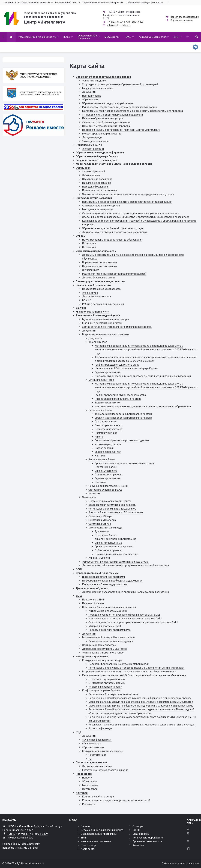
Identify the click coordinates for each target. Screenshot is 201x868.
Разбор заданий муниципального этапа (118, 399)
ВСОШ (80, 569)
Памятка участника (106, 433)
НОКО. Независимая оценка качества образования (112, 240)
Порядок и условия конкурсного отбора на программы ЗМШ (124, 615)
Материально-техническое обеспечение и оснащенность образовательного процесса (132, 111)
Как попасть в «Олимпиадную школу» (105, 584)
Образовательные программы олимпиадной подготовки (116, 562)
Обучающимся (91, 270)
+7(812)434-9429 (135, 22)
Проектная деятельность (92, 762)
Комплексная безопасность (93, 285)
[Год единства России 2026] (33, 107)
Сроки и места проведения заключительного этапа (125, 463)
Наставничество (92, 96)
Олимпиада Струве (100, 524)
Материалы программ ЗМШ (105, 626)
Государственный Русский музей (96, 160)
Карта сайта (87, 849)
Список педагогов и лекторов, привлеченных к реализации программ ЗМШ (133, 622)
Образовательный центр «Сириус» (97, 156)
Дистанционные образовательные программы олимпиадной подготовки (125, 565)
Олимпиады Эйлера (100, 516)
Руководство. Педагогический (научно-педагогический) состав (120, 107)
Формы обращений (93, 172)
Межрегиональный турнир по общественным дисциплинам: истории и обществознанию (141, 706)
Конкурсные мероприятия (92, 656)
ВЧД (78, 732)
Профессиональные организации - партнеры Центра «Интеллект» (121, 130)
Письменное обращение (97, 183)
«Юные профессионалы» (97, 740)
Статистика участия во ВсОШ (105, 490)
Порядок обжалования (96, 187)
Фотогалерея (90, 789)
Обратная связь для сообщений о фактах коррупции (113, 228)
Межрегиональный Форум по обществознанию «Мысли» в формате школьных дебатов (141, 702)
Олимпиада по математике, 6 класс (103, 653)
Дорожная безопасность (97, 297)
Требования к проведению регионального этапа (123, 414)
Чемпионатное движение (96, 841)
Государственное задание (97, 88)
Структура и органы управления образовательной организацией (120, 84)
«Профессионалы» (93, 747)
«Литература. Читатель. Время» (107, 683)
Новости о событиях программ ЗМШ (110, 630)
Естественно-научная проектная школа (105, 770)
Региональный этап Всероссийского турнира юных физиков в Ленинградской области (140, 698)
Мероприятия (90, 785)
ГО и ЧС (87, 300)
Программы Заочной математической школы (109, 607)
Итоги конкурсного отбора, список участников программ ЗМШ (125, 619)
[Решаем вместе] (33, 125)
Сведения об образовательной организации (103, 77)
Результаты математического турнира (111, 641)
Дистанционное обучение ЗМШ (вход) (105, 649)
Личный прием (91, 175)
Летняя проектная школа (97, 766)
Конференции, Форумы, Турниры (102, 691)
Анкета (99, 437)
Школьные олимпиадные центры (102, 323)
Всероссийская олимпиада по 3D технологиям (116, 512)
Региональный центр (89, 145)
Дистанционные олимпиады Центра (110, 501)
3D (90, 759)
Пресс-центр (84, 774)
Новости (87, 778)
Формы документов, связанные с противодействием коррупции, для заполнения (130, 213)
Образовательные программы (99, 834)
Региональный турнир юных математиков (113, 694)
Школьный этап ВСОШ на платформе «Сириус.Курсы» (126, 368)
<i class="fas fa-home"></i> (92, 312)
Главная (85, 826)
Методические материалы (98, 209)
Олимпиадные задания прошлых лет (117, 554)
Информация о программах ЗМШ (108, 611)
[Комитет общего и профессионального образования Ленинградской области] (33, 93)
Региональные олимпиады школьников (112, 509)
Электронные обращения (97, 179)
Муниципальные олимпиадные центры (105, 319)
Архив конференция (100, 728)
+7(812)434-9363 (116, 22)
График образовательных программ (103, 577)
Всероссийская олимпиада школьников (106, 334)
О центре (138, 826)
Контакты (100, 456)
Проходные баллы (106, 422)
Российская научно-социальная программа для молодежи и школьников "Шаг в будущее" (142, 725)
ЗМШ (79, 596)
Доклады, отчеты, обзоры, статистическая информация (115, 232)
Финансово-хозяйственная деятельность (106, 122)
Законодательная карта (96, 141)
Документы (89, 92)
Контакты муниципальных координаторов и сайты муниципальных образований (143, 376)
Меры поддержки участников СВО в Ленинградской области (114, 164)
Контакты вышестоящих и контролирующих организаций (116, 800)
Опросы (81, 236)
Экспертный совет (93, 149)
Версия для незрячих (182, 20)
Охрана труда (90, 293)
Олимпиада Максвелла (102, 520)
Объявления (89, 781)
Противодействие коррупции (94, 198)
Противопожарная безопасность (101, 289)
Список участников (106, 471)
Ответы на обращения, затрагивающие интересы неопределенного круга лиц (128, 194)
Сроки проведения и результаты (114, 547)
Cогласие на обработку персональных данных (122, 440)
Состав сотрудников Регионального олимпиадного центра (117, 327)
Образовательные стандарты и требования (108, 103)
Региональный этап (100, 410)
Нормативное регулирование (99, 262)
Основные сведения (94, 81)
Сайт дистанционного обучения (180, 864)
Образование (90, 100)
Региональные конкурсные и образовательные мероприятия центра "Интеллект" (136, 668)
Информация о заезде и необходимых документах (112, 581)
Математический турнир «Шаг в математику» (109, 637)
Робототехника (97, 755)
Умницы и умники (99, 558)
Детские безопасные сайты (98, 278)
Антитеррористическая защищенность (100, 281)
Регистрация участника (108, 429)
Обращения (83, 168)
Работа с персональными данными (103, 304)
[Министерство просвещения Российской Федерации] (33, 75)
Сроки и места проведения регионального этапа (123, 418)
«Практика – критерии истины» (107, 679)
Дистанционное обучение (92, 588)
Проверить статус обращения (99, 190)
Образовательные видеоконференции (100, 153)
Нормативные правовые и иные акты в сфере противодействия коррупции (127, 202)
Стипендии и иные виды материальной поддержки (112, 115)
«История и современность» (105, 687)
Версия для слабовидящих (185, 17)
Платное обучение (93, 603)
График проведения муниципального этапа (120, 395)
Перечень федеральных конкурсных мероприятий (118, 664)
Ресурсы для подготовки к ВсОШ (108, 486)
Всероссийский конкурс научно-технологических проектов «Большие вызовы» (129, 672)
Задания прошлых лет (108, 372)
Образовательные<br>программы (97, 573)
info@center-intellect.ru (119, 25)
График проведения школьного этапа (117, 365)
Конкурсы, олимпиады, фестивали (103, 751)
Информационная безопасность (96, 251)
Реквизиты (89, 804)
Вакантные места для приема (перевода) (106, 126)
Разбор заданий (104, 448)
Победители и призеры (108, 475)
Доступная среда (92, 137)
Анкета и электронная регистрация (115, 539)
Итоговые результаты (108, 444)
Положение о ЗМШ (93, 600)
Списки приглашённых (108, 543)
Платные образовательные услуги (102, 118)
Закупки (81, 308)
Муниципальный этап (101, 380)
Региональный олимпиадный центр (98, 315)
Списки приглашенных (108, 425)
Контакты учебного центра (98, 797)
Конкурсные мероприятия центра (102, 660)
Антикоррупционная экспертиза (101, 206)
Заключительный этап (102, 459)
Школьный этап (98, 342)
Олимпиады (89, 497)
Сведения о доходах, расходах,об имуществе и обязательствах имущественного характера (136, 217)
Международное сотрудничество (102, 134)
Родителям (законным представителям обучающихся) (114, 274)
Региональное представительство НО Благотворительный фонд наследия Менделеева (134, 675)
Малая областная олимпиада (105, 528)
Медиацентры (141, 834)
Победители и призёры (108, 550)
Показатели (89, 243)
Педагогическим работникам (99, 266)
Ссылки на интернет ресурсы (99, 645)
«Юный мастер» (91, 744)
